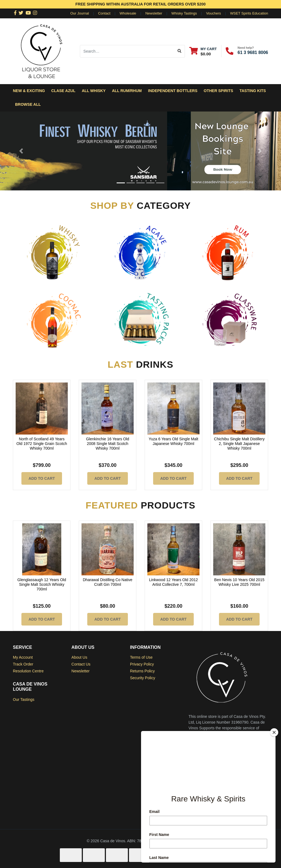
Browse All (28, 104)
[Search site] (180, 51)
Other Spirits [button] (218, 91)
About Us (79, 657)
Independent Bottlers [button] (173, 91)
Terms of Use (141, 657)
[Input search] (127, 51)
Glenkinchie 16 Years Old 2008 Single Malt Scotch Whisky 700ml (107, 444)
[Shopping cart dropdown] (203, 51)
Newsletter (154, 13)
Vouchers (213, 13)
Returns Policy (142, 671)
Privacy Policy (142, 664)
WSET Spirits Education (249, 13)
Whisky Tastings (184, 13)
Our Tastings (24, 699)
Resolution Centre (28, 671)
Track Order (23, 664)
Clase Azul (63, 91)
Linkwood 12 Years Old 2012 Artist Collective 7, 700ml (173, 582)
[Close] (274, 732)
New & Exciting (29, 91)
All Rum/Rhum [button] (127, 91)
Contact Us (81, 664)
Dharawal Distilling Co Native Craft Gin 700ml (108, 582)
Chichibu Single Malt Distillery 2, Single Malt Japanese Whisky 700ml (239, 444)
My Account (23, 657)
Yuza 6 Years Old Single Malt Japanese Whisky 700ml (174, 441)
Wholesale (128, 13)
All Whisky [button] (94, 91)
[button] (21, 151)
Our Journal (80, 13)
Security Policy (143, 678)
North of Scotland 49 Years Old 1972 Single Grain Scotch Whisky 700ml (42, 444)
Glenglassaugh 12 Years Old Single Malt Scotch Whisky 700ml (42, 584)
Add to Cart (42, 478)
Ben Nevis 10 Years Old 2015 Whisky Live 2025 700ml (239, 582)
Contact (104, 13)
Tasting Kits (253, 91)
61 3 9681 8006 (253, 52)
